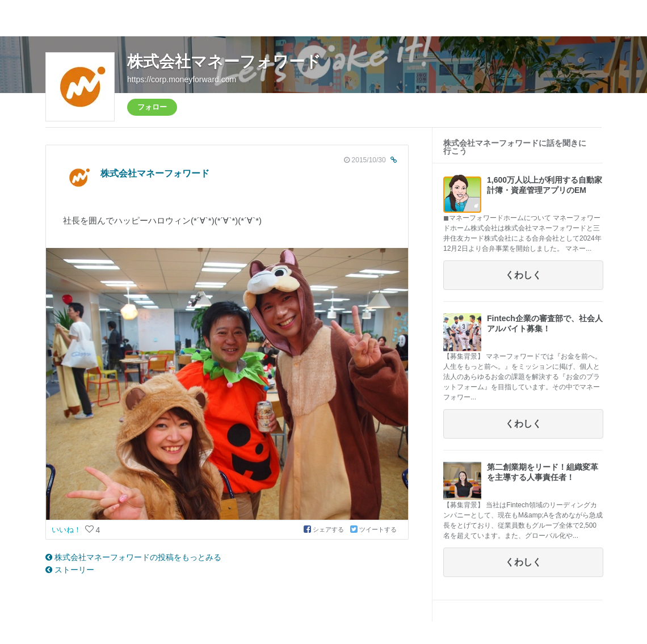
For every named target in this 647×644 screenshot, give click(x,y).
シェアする (325, 529)
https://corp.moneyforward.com (182, 79)
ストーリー (70, 570)
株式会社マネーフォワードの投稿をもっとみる (133, 557)
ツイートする (373, 529)
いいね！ (68, 530)
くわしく (523, 275)
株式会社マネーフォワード (224, 62)
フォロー (152, 107)
